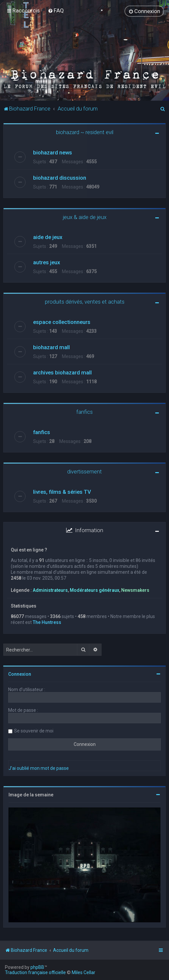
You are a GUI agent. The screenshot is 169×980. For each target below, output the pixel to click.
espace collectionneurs (62, 322)
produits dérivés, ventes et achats (85, 301)
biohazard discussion (60, 177)
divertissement (84, 471)
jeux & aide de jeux (85, 217)
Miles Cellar (84, 972)
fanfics (84, 411)
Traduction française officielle (35, 972)
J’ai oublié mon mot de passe (39, 768)
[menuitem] (56, 10)
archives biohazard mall (62, 372)
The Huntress (47, 622)
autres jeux (47, 262)
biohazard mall (51, 347)
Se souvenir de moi (34, 730)
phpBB (37, 967)
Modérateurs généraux (94, 590)
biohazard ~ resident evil (85, 132)
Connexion (20, 674)
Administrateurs (50, 590)
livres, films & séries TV (62, 491)
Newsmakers (135, 590)
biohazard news (53, 152)
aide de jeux (48, 237)
